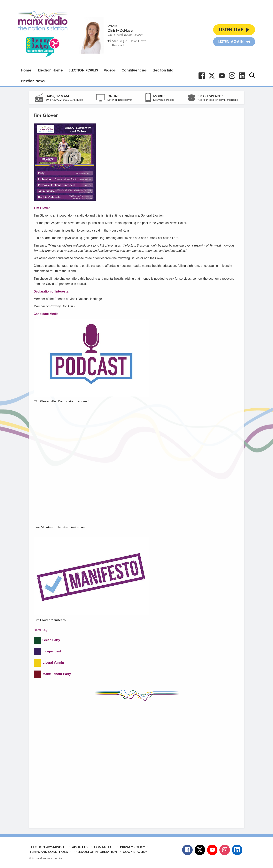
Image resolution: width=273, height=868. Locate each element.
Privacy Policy (133, 847)
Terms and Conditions (49, 852)
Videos (110, 70)
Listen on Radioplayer (120, 100)
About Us (80, 847)
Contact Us (104, 847)
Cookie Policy (135, 852)
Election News (33, 81)
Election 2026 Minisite (48, 847)
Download (118, 45)
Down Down (138, 41)
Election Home (50, 70)
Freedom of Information (95, 852)
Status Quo (120, 41)
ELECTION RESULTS (83, 70)
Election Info (163, 70)
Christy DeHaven (121, 30)
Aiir (61, 858)
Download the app (164, 100)
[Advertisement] (136, 761)
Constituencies (134, 70)
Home (26, 70)
